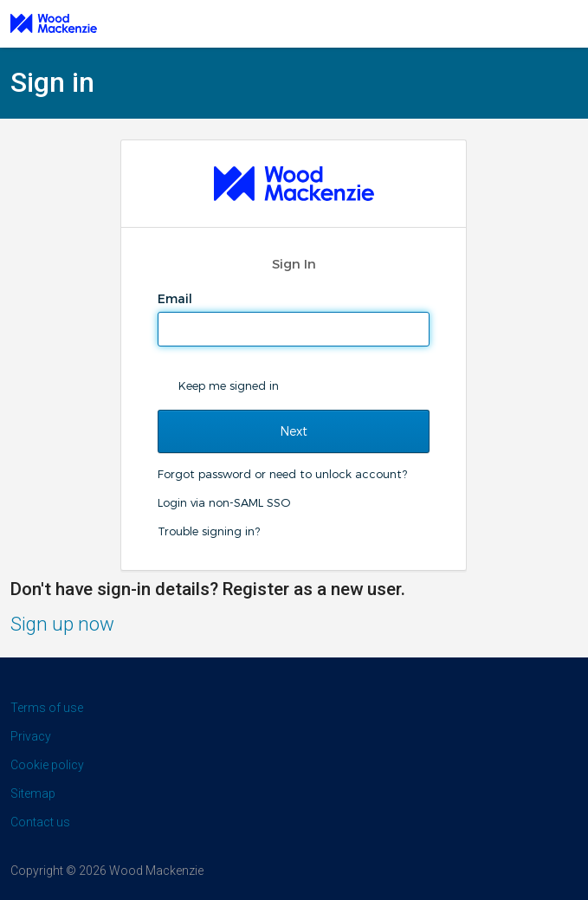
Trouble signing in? (209, 531)
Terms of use (47, 708)
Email (177, 299)
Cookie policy (47, 765)
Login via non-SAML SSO (224, 502)
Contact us (40, 822)
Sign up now (62, 624)
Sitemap (33, 793)
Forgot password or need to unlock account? (282, 474)
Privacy (31, 736)
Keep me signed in (229, 385)
